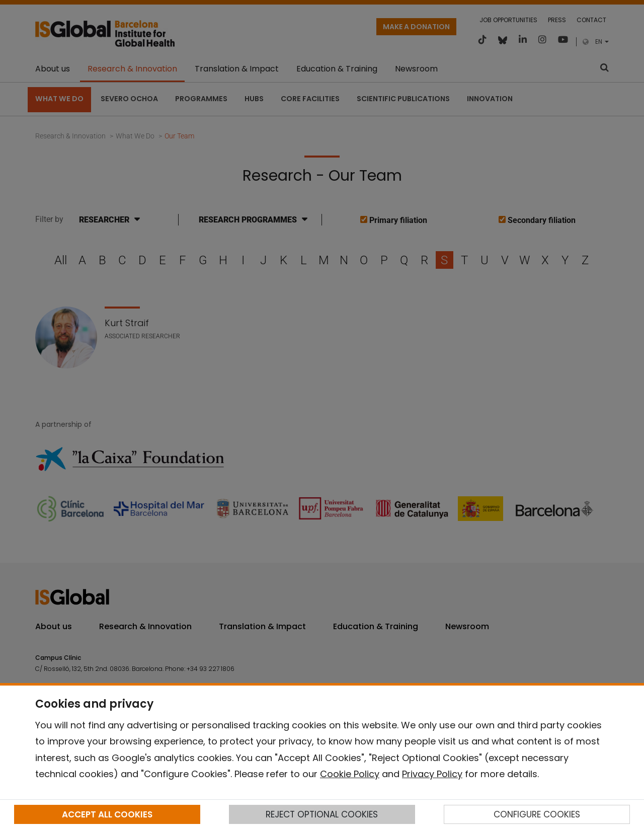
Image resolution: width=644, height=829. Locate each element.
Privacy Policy (432, 774)
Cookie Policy (350, 774)
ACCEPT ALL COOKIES (107, 814)
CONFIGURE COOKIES (537, 814)
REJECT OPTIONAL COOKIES (322, 814)
